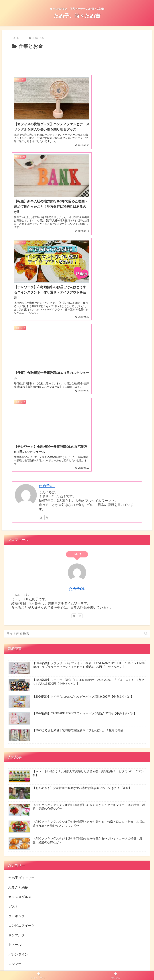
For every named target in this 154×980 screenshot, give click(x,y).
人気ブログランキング (22, 875)
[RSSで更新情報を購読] (47, 342)
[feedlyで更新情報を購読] (41, 342)
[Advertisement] (77, 62)
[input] (77, 458)
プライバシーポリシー (68, 969)
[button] (146, 458)
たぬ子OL (47, 310)
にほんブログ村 (27, 847)
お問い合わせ (92, 969)
